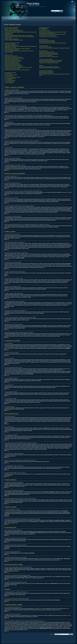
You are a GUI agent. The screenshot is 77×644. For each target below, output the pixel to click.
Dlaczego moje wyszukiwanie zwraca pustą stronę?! (49, 54)
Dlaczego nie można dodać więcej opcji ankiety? (13, 61)
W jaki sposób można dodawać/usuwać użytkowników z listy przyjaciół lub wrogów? (54, 48)
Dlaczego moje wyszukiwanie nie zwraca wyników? (48, 53)
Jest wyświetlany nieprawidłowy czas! (11, 45)
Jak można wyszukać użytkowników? (46, 55)
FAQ (23, 11)
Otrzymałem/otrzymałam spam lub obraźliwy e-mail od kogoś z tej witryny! (53, 43)
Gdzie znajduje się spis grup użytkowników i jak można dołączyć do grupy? (53, 32)
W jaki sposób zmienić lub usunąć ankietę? (12, 62)
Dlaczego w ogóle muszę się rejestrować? (12, 30)
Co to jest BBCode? (8, 74)
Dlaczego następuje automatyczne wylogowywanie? (14, 31)
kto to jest (40, 621)
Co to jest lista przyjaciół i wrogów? (46, 47)
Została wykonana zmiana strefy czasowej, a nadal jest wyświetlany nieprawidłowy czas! (21, 46)
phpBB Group (39, 606)
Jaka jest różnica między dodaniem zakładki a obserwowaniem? (51, 60)
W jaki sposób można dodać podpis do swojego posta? (15, 58)
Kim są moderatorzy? (43, 30)
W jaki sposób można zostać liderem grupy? (47, 33)
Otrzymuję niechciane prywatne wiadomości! (47, 42)
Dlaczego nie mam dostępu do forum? (12, 63)
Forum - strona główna (19, 11)
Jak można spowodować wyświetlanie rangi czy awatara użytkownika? (17, 49)
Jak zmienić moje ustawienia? (10, 44)
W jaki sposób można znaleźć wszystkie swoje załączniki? (50, 68)
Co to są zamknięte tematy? (10, 82)
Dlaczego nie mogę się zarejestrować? (12, 39)
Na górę (7, 95)
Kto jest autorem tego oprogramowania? (46, 72)
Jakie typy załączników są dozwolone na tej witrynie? (49, 67)
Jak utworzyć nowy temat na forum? (11, 56)
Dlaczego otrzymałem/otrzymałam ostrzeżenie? (13, 65)
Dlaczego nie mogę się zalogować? (11, 29)
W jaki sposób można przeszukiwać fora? (47, 52)
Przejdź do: (52, 632)
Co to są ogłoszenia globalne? (10, 78)
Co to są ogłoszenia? (8, 79)
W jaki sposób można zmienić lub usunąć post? (13, 57)
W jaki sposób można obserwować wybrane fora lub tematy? (50, 62)
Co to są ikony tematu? (9, 83)
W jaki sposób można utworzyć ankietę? (12, 59)
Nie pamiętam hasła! (8, 34)
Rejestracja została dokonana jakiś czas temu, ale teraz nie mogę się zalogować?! (19, 37)
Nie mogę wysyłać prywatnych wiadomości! (47, 41)
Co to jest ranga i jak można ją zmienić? (12, 50)
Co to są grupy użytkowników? (45, 31)
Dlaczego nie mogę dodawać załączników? (12, 64)
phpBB (37, 642)
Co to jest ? (48, 36)
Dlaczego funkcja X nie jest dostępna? (46, 73)
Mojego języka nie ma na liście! (10, 47)
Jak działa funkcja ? (14, 40)
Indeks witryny (20, 7)
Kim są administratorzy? (44, 29)
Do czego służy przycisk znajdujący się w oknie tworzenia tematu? (18, 68)
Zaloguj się (26, 11)
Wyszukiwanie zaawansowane (57, 12)
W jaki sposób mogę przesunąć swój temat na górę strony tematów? (17, 70)
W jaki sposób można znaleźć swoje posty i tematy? (49, 57)
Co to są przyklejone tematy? (10, 81)
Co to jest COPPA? (8, 38)
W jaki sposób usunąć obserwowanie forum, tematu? (49, 63)
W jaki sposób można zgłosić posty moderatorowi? (14, 66)
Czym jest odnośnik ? (48, 37)
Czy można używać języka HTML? (11, 75)
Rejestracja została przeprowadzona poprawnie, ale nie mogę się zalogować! (19, 35)
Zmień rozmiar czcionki (72, 1)
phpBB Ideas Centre (67, 613)
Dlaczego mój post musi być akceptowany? (12, 69)
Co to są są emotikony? (9, 76)
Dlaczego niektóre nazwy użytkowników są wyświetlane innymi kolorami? (52, 34)
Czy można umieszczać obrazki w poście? (12, 77)
